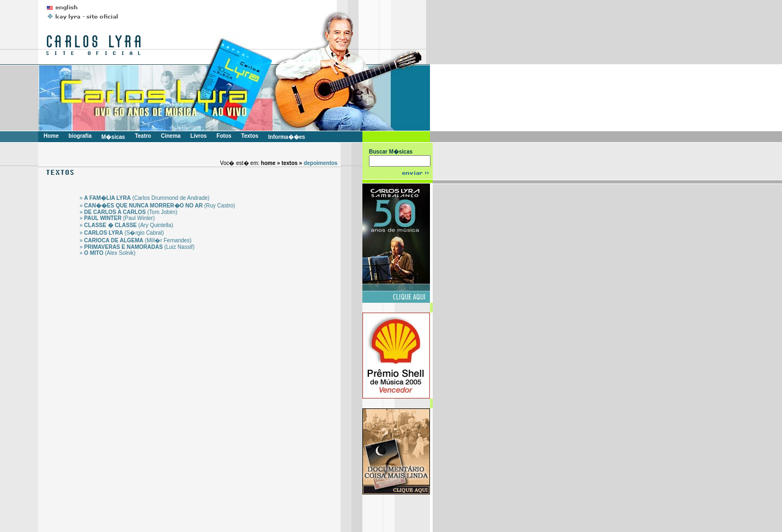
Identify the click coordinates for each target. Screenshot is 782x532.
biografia (80, 136)
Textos (250, 136)
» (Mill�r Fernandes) (135, 240)
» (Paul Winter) (117, 218)
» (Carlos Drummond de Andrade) (144, 198)
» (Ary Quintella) (126, 225)
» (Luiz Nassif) (137, 247)
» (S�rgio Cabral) (122, 233)
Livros (198, 136)
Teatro (143, 136)
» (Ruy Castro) (157, 206)
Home (51, 136)
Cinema (171, 136)
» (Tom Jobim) (128, 212)
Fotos (224, 136)
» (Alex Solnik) (108, 253)
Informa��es (287, 137)
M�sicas (113, 137)
